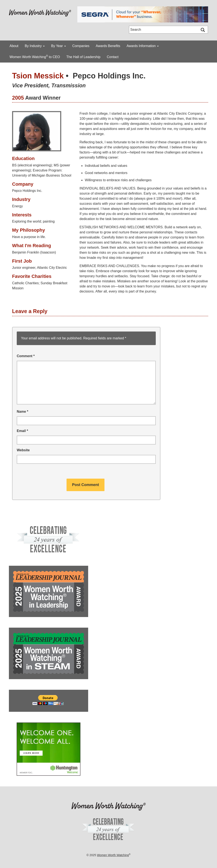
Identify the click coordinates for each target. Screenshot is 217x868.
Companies (81, 46)
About (14, 46)
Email (22, 431)
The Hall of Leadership (83, 57)
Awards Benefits (108, 46)
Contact (113, 57)
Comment (26, 356)
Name (22, 412)
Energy (17, 206)
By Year (58, 46)
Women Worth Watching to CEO (35, 57)
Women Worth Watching (113, 855)
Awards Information (143, 46)
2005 (18, 98)
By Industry (35, 46)
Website (23, 450)
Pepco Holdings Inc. (109, 76)
